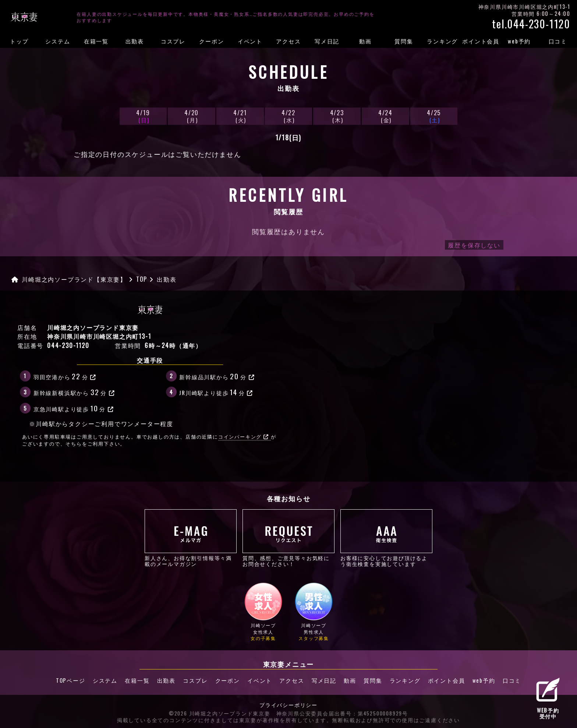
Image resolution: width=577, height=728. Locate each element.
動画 (365, 41)
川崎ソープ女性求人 (263, 612)
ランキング (442, 41)
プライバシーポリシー (288, 705)
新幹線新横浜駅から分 (74, 392)
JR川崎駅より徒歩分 (216, 392)
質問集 (404, 41)
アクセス (288, 41)
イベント (250, 41)
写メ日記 (327, 41)
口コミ (558, 41)
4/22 (288, 116)
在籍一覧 (96, 41)
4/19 (143, 116)
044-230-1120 (68, 345)
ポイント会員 (481, 41)
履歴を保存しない (474, 245)
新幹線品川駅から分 (217, 376)
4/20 (191, 116)
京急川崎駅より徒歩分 (74, 408)
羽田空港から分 (65, 376)
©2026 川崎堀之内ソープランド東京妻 (220, 713)
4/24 (385, 116)
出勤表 (135, 41)
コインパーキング (244, 437)
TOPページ (70, 680)
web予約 (519, 41)
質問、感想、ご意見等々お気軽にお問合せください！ (288, 538)
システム (58, 41)
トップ (19, 41)
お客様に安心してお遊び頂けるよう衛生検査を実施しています (386, 538)
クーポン (211, 41)
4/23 (337, 116)
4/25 (434, 116)
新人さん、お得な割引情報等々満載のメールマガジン (191, 538)
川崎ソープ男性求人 (314, 612)
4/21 (240, 116)
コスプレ (173, 41)
